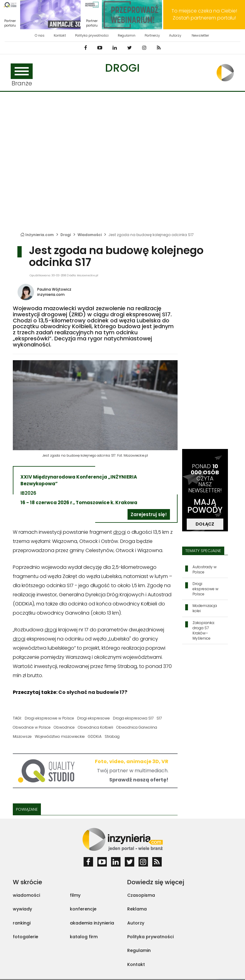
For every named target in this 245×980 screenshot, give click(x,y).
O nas (40, 35)
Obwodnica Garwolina (137, 727)
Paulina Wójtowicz (54, 289)
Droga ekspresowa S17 (133, 718)
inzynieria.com (51, 294)
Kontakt (60, 35)
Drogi (122, 68)
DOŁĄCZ (205, 524)
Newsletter (200, 35)
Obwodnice (64, 727)
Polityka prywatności (92, 35)
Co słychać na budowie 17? (93, 692)
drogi (119, 532)
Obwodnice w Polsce (32, 727)
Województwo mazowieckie (60, 736)
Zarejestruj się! (149, 514)
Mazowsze (22, 736)
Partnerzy (152, 35)
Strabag (112, 736)
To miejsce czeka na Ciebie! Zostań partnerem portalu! (204, 14)
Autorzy (175, 35)
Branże (22, 75)
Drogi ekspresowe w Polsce (49, 718)
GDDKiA (95, 736)
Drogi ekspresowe (94, 718)
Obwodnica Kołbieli (95, 727)
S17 (159, 718)
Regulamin (127, 35)
